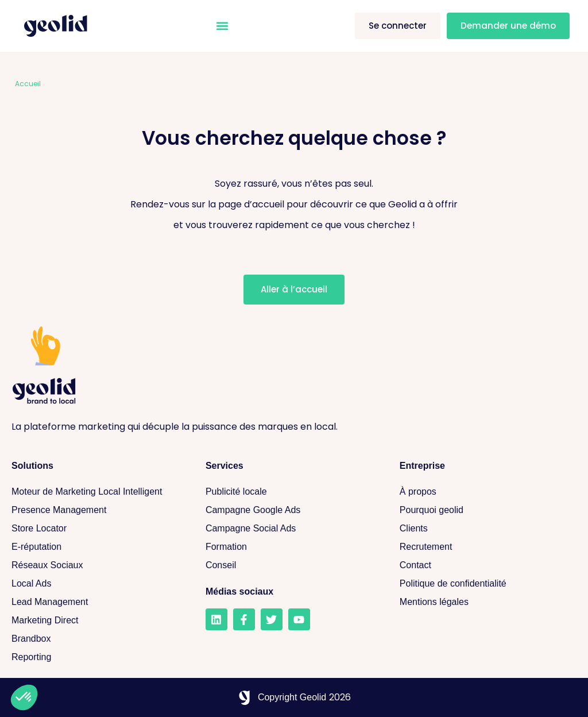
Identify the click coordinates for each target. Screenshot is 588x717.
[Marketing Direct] (97, 620)
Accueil (28, 84)
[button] (222, 26)
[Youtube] (299, 619)
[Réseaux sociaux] (97, 565)
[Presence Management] (97, 510)
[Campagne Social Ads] (291, 529)
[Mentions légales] (485, 602)
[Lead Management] (97, 602)
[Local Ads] (97, 584)
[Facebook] (244, 619)
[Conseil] (291, 565)
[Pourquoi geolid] (485, 510)
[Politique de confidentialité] (485, 584)
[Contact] (485, 565)
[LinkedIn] (216, 619)
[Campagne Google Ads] (291, 510)
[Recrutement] (485, 547)
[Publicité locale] (291, 492)
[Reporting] (97, 657)
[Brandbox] (97, 639)
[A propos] (485, 492)
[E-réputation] (97, 547)
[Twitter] (272, 619)
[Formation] (291, 547)
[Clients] (485, 529)
